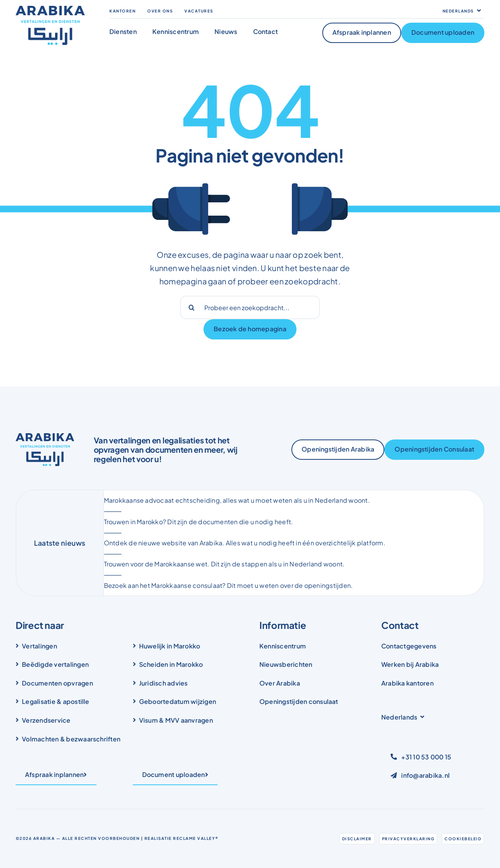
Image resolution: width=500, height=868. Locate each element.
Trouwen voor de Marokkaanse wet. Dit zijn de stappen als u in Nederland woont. (224, 564)
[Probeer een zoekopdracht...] (250, 307)
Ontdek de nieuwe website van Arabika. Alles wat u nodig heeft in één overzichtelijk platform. (245, 543)
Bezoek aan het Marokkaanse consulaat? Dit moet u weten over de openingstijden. (229, 585)
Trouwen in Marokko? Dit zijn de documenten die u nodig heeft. (199, 522)
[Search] (192, 307)
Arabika (44, 838)
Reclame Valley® (196, 838)
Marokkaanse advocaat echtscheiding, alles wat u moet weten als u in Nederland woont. (237, 500)
